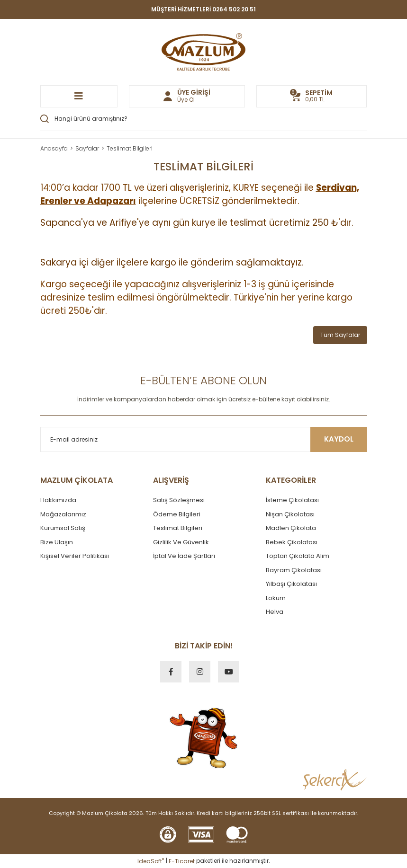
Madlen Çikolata (291, 528)
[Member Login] (187, 96)
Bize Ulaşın (57, 542)
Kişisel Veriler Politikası (75, 556)
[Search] (204, 119)
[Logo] (203, 52)
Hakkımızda (58, 500)
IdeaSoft (151, 861)
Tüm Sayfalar (340, 335)
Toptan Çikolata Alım (298, 556)
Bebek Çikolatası (292, 542)
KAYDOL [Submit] (339, 439)
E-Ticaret (182, 861)
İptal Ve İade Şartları (184, 556)
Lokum (276, 598)
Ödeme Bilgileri (177, 514)
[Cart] (312, 96)
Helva (275, 612)
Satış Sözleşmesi (179, 500)
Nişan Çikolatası (290, 514)
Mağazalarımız (63, 514)
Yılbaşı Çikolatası (291, 584)
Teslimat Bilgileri (178, 528)
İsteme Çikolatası (292, 500)
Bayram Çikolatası (294, 570)
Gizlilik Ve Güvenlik (181, 542)
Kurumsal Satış (63, 528)
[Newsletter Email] (204, 439)
